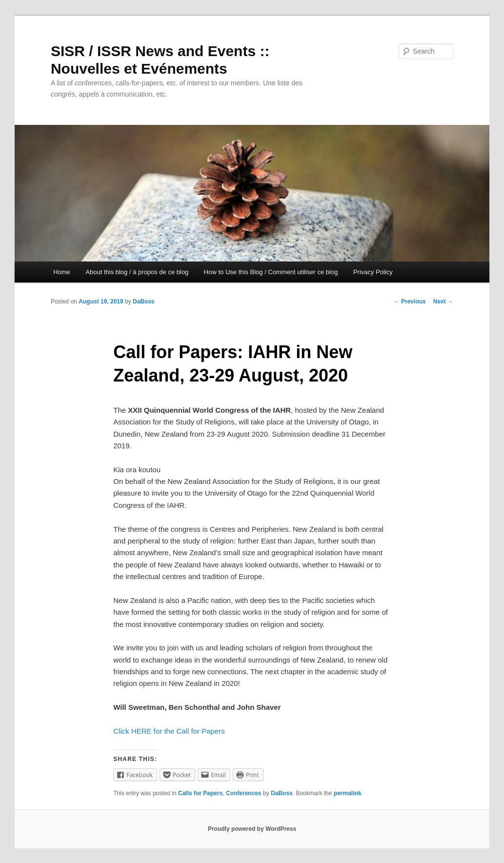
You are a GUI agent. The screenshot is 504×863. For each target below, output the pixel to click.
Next (443, 301)
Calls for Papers (200, 793)
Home (62, 272)
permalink (348, 793)
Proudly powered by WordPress (252, 829)
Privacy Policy (373, 272)
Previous (410, 301)
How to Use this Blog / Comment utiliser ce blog (271, 272)
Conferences (244, 793)
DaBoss (144, 301)
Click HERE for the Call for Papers (169, 731)
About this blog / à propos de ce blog (137, 272)
